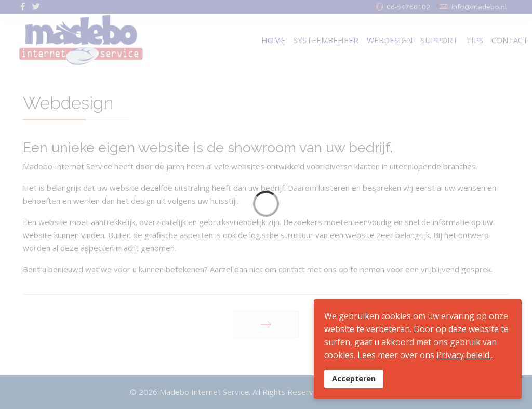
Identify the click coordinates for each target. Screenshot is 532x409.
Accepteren (354, 379)
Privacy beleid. (464, 355)
